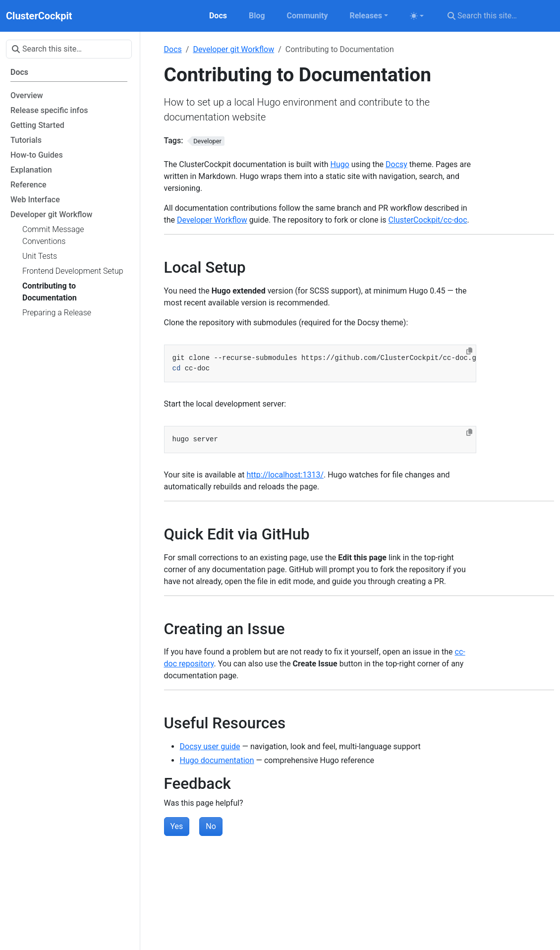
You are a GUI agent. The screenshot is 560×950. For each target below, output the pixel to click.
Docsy (396, 164)
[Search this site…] (498, 16)
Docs (173, 49)
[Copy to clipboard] (469, 351)
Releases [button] (365, 16)
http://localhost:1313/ (285, 475)
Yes (177, 826)
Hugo (339, 164)
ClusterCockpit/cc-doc (428, 220)
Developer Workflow (212, 220)
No (211, 826)
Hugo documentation (217, 760)
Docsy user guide (210, 746)
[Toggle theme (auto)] (417, 16)
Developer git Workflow (233, 49)
